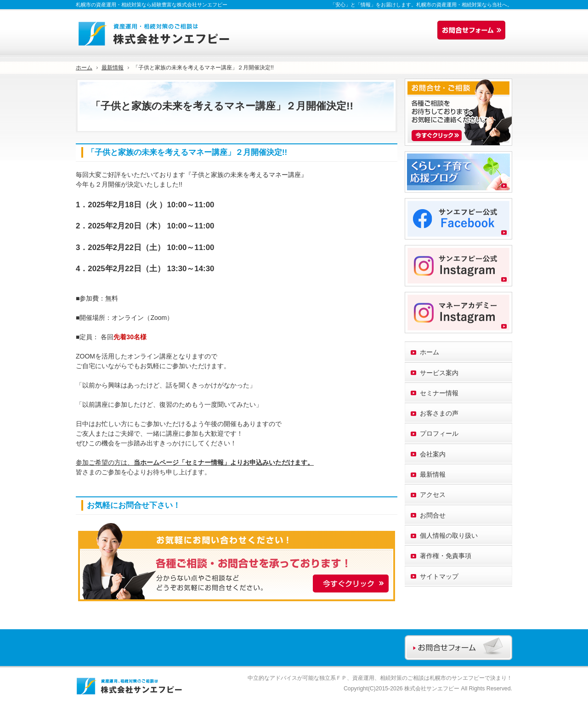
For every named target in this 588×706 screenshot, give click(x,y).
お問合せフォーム (474, 30)
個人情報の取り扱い (449, 535)
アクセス (433, 495)
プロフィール (439, 433)
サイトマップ (439, 576)
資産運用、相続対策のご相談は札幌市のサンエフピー (418, 678)
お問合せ (433, 515)
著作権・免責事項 (446, 556)
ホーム (430, 352)
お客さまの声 (439, 413)
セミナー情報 (439, 393)
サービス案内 (439, 373)
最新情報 (433, 474)
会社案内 (433, 454)
